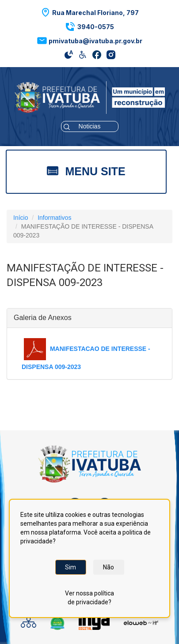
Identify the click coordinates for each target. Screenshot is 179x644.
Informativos (54, 218)
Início (21, 218)
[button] (89, 12)
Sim (70, 567)
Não (109, 567)
